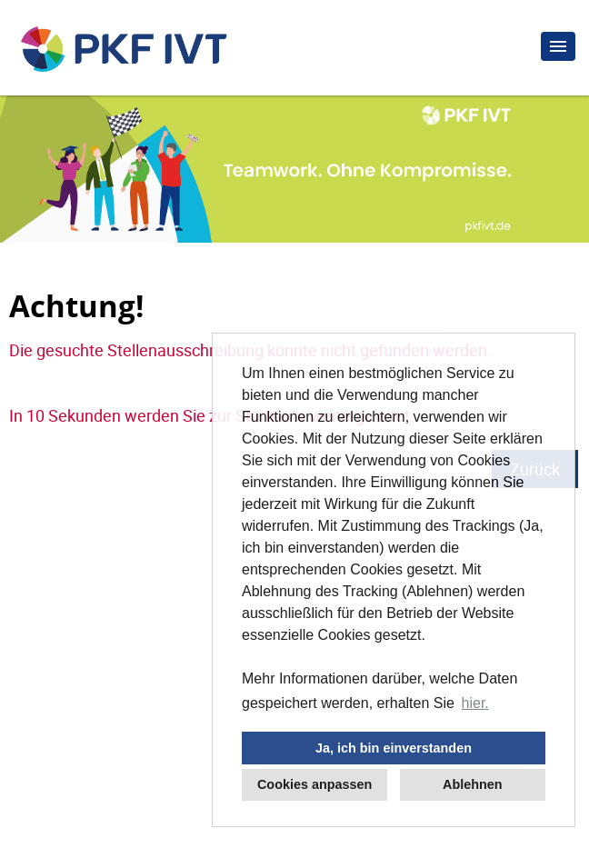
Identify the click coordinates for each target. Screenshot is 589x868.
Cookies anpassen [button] (314, 784)
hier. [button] (475, 703)
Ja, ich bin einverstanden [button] (394, 748)
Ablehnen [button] (473, 784)
